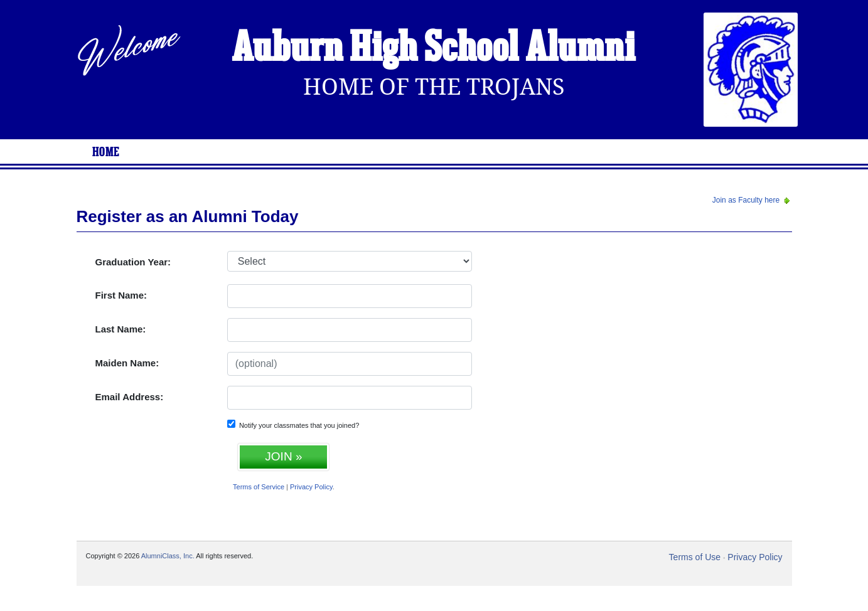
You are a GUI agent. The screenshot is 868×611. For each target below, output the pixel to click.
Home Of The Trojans (434, 87)
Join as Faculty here (752, 200)
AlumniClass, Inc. (168, 556)
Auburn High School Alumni (434, 49)
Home (106, 152)
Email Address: (130, 397)
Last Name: (121, 329)
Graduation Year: (133, 262)
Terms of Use (695, 557)
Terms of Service (259, 487)
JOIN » (283, 456)
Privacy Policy (311, 487)
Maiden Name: (127, 363)
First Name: (121, 295)
